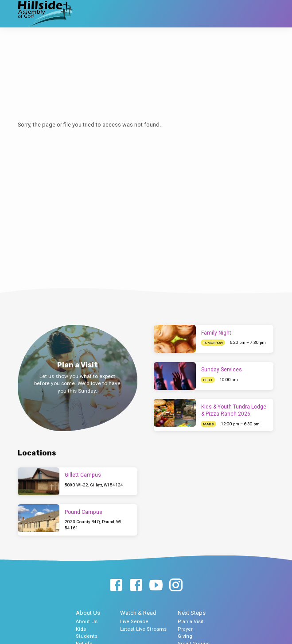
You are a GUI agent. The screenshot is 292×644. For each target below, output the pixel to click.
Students (87, 636)
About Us (88, 613)
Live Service (134, 622)
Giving (185, 636)
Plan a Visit (191, 622)
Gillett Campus (83, 475)
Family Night (216, 333)
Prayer (185, 629)
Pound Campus (84, 512)
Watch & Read (138, 613)
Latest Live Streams (143, 629)
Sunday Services (222, 370)
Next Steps (192, 613)
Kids (81, 629)
